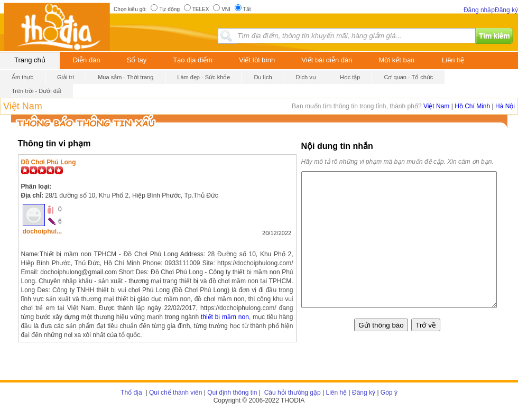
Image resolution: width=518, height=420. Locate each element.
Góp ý (389, 393)
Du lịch (263, 77)
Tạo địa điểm (193, 60)
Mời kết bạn (397, 60)
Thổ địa (131, 393)
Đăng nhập (479, 10)
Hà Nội (505, 106)
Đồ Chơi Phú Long (49, 162)
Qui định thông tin (232, 393)
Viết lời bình (257, 60)
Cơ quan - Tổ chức (408, 77)
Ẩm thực (22, 77)
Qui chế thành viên (175, 393)
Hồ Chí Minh (472, 106)
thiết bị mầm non (225, 317)
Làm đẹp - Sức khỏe (203, 77)
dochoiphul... (43, 231)
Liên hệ (453, 60)
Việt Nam (23, 106)
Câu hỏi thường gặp (291, 393)
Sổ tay (137, 60)
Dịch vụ (306, 77)
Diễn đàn (87, 60)
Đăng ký (506, 10)
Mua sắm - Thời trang (126, 77)
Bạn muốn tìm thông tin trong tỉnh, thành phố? (358, 106)
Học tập (350, 77)
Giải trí (66, 77)
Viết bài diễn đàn (327, 60)
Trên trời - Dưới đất (36, 91)
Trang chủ (30, 60)
